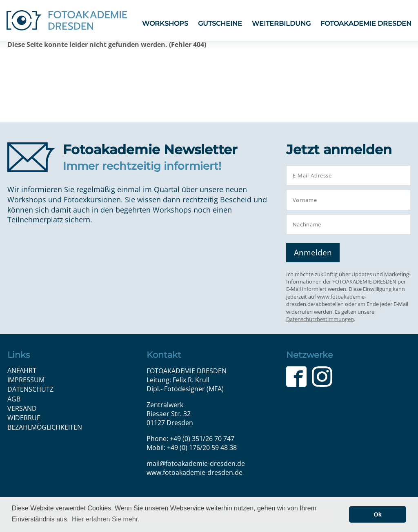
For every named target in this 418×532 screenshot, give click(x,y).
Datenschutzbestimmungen (320, 319)
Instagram (322, 377)
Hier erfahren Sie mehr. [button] (106, 519)
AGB (14, 399)
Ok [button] (378, 514)
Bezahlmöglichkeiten (45, 427)
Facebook (296, 377)
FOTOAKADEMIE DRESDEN (366, 23)
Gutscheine (220, 23)
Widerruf (24, 418)
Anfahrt (22, 370)
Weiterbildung (281, 23)
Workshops (165, 23)
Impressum (26, 380)
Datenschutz (30, 389)
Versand (22, 408)
